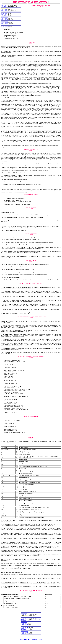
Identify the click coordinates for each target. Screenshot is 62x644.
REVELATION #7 (4, 13)
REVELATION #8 (4, 15)
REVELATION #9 (4, 16)
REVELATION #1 (4, 6)
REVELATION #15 (4, 24)
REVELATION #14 (4, 22)
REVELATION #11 (4, 18)
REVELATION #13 (4, 21)
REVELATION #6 (4, 12)
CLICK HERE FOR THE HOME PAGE (31, 639)
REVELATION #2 (4, 7)
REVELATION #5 (4, 11)
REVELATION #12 (4, 20)
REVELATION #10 (4, 17)
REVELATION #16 (4, 25)
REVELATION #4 (4, 9)
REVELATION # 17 (4, 26)
